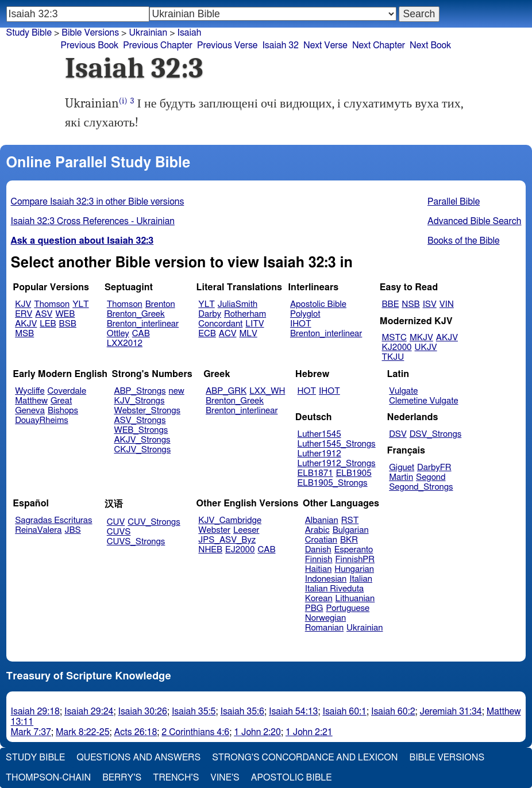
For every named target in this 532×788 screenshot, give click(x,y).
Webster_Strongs (147, 411)
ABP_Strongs (140, 391)
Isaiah (189, 33)
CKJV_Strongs (142, 450)
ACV (228, 334)
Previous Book (89, 45)
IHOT (301, 324)
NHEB (210, 550)
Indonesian (326, 579)
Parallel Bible (454, 202)
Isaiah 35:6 (242, 712)
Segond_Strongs (421, 487)
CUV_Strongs (154, 522)
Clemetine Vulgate (423, 401)
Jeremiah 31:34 (451, 712)
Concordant (220, 324)
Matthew (31, 401)
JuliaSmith (238, 304)
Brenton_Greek (136, 314)
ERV (24, 314)
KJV (23, 304)
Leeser (246, 530)
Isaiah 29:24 (89, 712)
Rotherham (245, 314)
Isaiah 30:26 (142, 712)
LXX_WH (267, 391)
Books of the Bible (464, 241)
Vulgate (403, 391)
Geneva (30, 411)
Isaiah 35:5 (194, 712)
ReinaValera (38, 530)
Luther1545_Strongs (337, 444)
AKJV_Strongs (142, 440)
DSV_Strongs (436, 434)
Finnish (319, 560)
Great (61, 401)
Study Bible (29, 33)
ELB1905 (354, 473)
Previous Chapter (158, 45)
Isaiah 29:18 (35, 712)
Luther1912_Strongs (337, 464)
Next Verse (325, 45)
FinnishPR (355, 560)
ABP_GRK (226, 391)
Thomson (52, 304)
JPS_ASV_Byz (227, 540)
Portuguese (348, 608)
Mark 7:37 (31, 732)
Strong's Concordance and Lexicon (305, 758)
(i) (123, 101)
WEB (65, 314)
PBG (314, 608)
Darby (210, 314)
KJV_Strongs (139, 401)
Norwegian (325, 618)
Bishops (63, 411)
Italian (361, 579)
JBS (72, 530)
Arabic (317, 530)
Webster (214, 530)
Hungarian (354, 569)
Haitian (319, 569)
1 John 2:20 (257, 732)
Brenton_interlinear (143, 324)
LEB (48, 324)
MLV (248, 334)
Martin (401, 477)
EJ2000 (240, 550)
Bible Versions (90, 33)
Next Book (430, 45)
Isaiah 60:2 (393, 712)
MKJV (421, 338)
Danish (318, 550)
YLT (80, 304)
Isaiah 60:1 (344, 712)
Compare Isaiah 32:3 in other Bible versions (98, 202)
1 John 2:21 (309, 732)
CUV (116, 522)
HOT (307, 391)
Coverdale (67, 391)
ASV (44, 314)
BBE (391, 304)
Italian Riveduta (334, 589)
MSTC (394, 338)
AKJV (26, 324)
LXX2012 (125, 343)
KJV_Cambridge (230, 520)
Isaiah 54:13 (293, 712)
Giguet (402, 468)
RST (350, 520)
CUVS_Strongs (136, 542)
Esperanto (354, 550)
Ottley (118, 334)
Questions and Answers (138, 758)
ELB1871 (315, 473)
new (177, 391)
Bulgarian (351, 530)
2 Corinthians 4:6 (195, 732)
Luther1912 (319, 454)
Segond (431, 477)
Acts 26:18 (136, 732)
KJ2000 (397, 347)
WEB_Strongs (141, 430)
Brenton (160, 304)
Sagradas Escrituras (53, 520)
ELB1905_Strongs (333, 483)
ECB (207, 334)
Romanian (324, 628)
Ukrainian (365, 628)
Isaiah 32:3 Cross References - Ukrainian (93, 221)
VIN (447, 304)
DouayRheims (42, 420)
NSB (410, 304)
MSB (24, 334)
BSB (68, 324)
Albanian (322, 520)
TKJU (393, 357)
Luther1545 (319, 434)
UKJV (426, 347)
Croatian (321, 540)
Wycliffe (30, 391)
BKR (349, 540)
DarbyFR (434, 468)
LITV (255, 324)
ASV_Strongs (140, 420)
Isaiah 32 (280, 45)
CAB (141, 334)
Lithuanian (355, 599)
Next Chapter (379, 45)
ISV (430, 304)
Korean (319, 599)
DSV (398, 434)
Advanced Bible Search (474, 221)
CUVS (119, 532)
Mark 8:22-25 (83, 732)
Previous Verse (227, 45)
